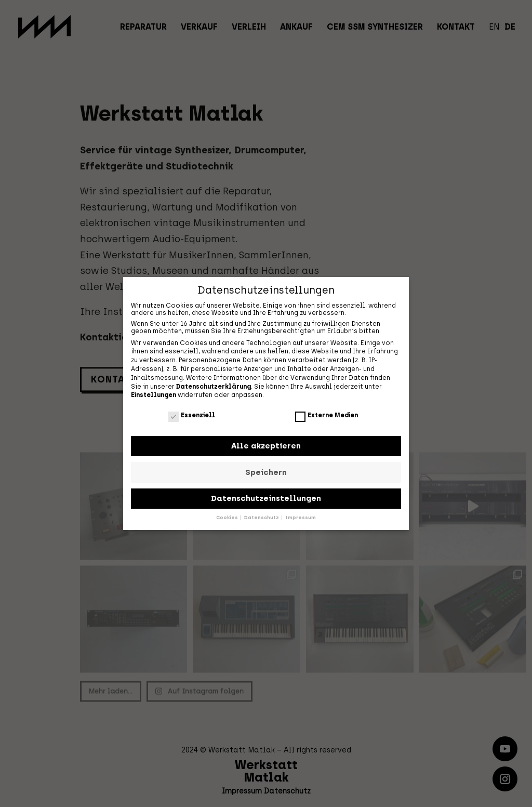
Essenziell (192, 414)
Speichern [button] (266, 471)
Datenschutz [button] (262, 517)
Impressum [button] (301, 517)
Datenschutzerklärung (214, 386)
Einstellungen (154, 394)
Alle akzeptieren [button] (266, 445)
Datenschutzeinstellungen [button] (266, 498)
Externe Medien (327, 414)
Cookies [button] (228, 517)
